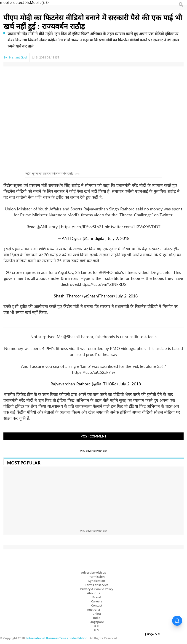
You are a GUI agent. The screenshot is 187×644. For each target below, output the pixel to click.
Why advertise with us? (94, 451)
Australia (93, 610)
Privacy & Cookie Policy (97, 589)
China (97, 614)
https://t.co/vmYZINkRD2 (103, 284)
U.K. (97, 626)
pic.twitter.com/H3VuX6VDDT (133, 227)
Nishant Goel (18, 57)
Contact (97, 605)
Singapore (97, 622)
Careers (97, 601)
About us (93, 593)
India (97, 618)
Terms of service (97, 585)
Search (181, 5)
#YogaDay (64, 272)
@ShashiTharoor (78, 337)
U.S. (97, 630)
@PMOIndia (110, 272)
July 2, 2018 (118, 238)
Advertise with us (93, 572)
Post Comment (93, 436)
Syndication (97, 581)
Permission (97, 577)
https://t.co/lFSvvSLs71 (82, 227)
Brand (97, 597)
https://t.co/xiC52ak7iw (93, 372)
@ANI (42, 227)
